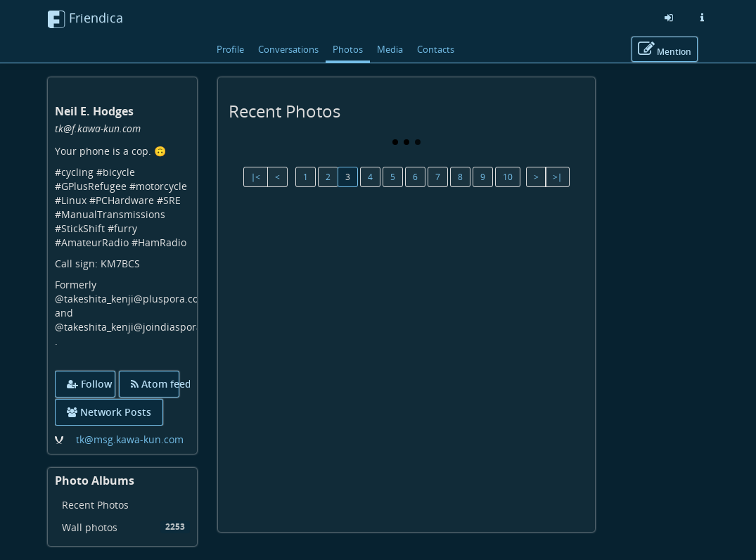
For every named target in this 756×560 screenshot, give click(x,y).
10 (508, 177)
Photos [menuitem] (348, 49)
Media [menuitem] (390, 49)
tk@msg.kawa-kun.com (130, 439)
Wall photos (126, 527)
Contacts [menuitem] (436, 49)
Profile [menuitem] (230, 49)
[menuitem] (123, 505)
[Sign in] (669, 18)
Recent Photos (95, 505)
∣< (256, 177)
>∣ (557, 177)
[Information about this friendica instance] (703, 18)
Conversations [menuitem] (288, 49)
